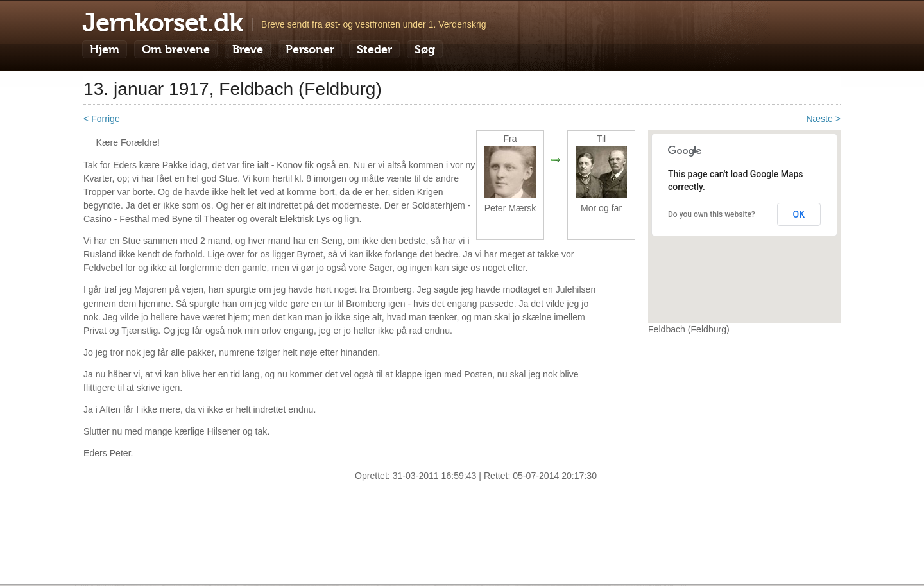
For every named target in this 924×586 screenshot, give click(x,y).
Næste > (823, 119)
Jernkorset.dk (162, 22)
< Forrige (102, 119)
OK (799, 214)
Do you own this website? (712, 214)
